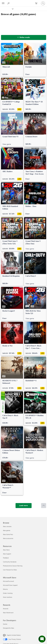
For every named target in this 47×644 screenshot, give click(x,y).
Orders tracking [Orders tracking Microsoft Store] (8, 593)
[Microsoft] (23, 2)
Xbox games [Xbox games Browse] (7, 530)
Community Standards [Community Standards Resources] (10, 562)
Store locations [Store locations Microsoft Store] (8, 597)
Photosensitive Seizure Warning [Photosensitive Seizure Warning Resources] (13, 566)
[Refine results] (24, 37)
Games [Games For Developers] (5, 624)
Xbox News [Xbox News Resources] (6, 550)
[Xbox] (7, 9)
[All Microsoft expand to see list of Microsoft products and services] (3, 3)
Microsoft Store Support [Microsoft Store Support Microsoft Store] (10, 585)
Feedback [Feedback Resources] (6, 558)
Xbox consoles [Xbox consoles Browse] (7, 526)
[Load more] (24, 506)
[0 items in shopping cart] (37, 3)
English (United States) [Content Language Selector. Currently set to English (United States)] (14, 635)
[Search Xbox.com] (9, 3)
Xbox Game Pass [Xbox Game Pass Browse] (8, 534)
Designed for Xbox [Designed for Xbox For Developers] (9, 628)
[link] (12, 60)
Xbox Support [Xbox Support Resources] (7, 554)
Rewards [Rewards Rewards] (6, 609)
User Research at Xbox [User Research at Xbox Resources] (10, 570)
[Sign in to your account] (43, 3)
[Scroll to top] (44, 506)
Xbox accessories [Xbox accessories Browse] (8, 538)
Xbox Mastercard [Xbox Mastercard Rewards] (8, 613)
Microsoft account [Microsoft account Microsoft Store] (8, 581)
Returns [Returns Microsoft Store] (5, 589)
